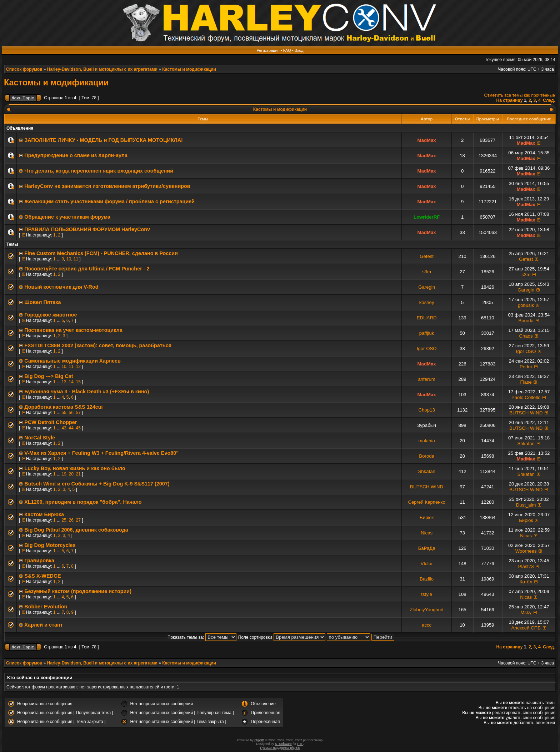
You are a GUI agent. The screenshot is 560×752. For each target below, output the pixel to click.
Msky (526, 612)
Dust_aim (526, 505)
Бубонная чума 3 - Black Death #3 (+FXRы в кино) (87, 392)
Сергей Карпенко (426, 502)
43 (64, 428)
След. (549, 100)
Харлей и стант (43, 625)
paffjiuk (427, 333)
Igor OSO (427, 348)
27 (78, 520)
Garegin (427, 287)
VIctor (426, 564)
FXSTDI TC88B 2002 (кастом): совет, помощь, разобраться (98, 345)
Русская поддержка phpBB (280, 748)
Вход (299, 50)
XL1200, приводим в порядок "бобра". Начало (83, 502)
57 (78, 413)
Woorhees (526, 551)
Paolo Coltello (526, 397)
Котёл (526, 582)
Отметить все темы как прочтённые (520, 95)
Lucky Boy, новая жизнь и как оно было (75, 468)
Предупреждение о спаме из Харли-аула (76, 155)
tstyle (427, 594)
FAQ (287, 50)
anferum (426, 379)
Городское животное (51, 315)
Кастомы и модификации (189, 69)
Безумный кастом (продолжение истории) (78, 591)
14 (71, 382)
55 (64, 413)
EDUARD (427, 318)
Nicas (427, 533)
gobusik (526, 305)
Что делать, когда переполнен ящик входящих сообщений (99, 171)
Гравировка (39, 561)
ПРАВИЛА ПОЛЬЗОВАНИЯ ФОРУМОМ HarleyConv (87, 229)
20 (71, 474)
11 (76, 259)
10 (69, 259)
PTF (300, 744)
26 (71, 520)
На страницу (510, 100)
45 (78, 428)
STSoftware (283, 744)
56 (71, 413)
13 (64, 382)
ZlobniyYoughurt (427, 610)
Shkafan (526, 444)
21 (78, 474)
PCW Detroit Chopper (51, 422)
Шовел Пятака (42, 302)
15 (78, 382)
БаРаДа (427, 548)
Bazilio (427, 579)
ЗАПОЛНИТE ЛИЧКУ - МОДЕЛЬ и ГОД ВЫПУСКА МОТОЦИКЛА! (103, 140)
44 (71, 428)
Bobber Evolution (46, 607)
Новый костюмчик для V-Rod (61, 287)
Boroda (526, 321)
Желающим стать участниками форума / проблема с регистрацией (109, 201)
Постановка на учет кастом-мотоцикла (73, 330)
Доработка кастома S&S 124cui (63, 407)
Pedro (526, 367)
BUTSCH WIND (526, 413)
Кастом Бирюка (44, 514)
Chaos (526, 336)
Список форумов (24, 69)
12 (78, 367)
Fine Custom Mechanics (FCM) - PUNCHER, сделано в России (101, 253)
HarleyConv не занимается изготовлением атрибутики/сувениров (107, 186)
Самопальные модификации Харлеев (72, 361)
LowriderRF (427, 217)
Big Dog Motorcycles (50, 545)
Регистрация (268, 50)
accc (427, 625)
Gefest (427, 256)
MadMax (427, 140)
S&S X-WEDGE (42, 576)
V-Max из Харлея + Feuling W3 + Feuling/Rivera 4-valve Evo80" (101, 453)
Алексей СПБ (526, 628)
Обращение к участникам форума (67, 217)
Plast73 (526, 566)
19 (64, 474)
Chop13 (427, 410)
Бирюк (427, 517)
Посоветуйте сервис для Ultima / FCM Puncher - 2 (87, 269)
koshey (427, 302)
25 (64, 520)
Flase (526, 382)
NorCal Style (40, 438)
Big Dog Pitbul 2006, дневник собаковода (76, 530)
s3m (427, 272)
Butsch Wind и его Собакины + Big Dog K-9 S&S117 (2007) (97, 484)
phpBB (259, 740)
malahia (427, 441)
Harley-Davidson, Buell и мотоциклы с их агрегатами (102, 69)
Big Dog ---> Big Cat (49, 376)
